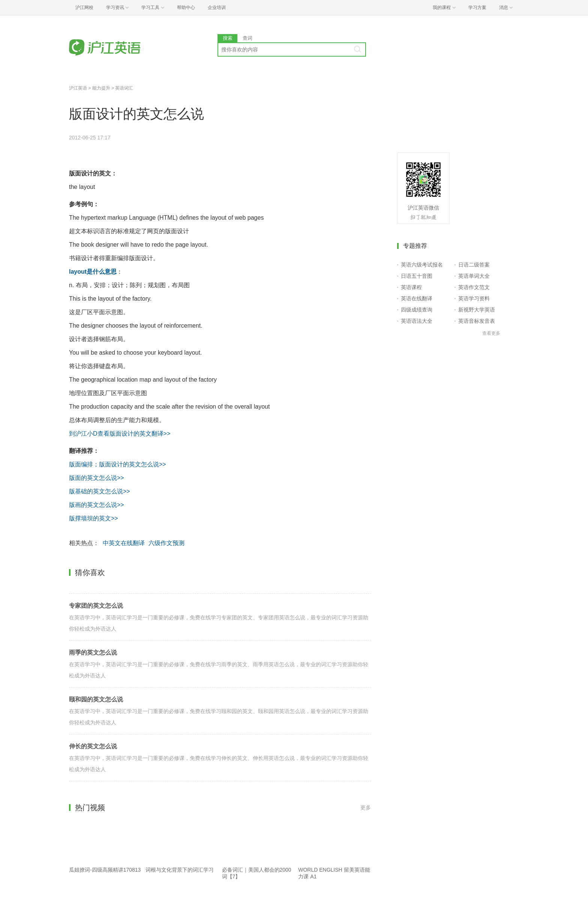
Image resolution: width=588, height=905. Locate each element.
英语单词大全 (474, 276)
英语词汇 (124, 88)
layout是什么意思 (93, 272)
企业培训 (217, 7)
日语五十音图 (417, 276)
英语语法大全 (417, 321)
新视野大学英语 (477, 310)
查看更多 (491, 333)
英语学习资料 (474, 298)
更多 (366, 808)
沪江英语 (78, 88)
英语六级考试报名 (422, 265)
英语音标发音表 (477, 321)
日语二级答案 (474, 265)
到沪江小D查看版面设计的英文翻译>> (120, 434)
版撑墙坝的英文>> (94, 518)
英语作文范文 (474, 287)
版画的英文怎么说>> (97, 505)
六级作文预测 (166, 543)
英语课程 (411, 287)
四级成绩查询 (417, 310)
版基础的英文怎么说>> (100, 491)
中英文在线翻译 (124, 543)
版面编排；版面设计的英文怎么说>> (118, 464)
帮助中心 (186, 7)
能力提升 (101, 88)
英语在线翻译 (417, 298)
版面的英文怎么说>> (97, 478)
